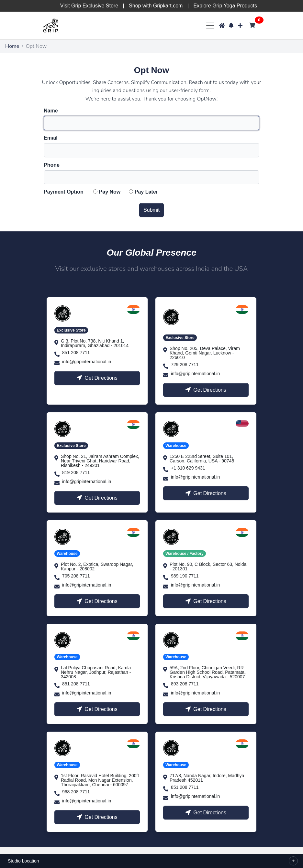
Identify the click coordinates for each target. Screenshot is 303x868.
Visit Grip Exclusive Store (89, 6)
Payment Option (64, 192)
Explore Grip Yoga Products (225, 6)
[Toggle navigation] (210, 25)
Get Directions (97, 378)
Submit (151, 210)
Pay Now (110, 192)
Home (12, 46)
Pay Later (146, 192)
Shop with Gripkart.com (156, 6)
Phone (52, 165)
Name (51, 111)
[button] (231, 25)
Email (51, 138)
